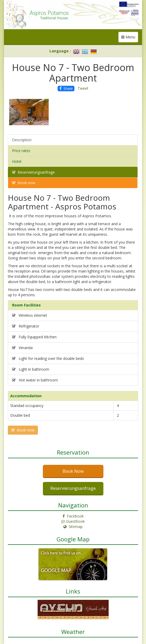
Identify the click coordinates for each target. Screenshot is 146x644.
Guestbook (73, 521)
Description (22, 140)
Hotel (17, 161)
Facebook (73, 516)
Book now (24, 183)
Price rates (21, 151)
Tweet (83, 88)
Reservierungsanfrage (33, 172)
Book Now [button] (73, 471)
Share (66, 89)
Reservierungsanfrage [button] (73, 488)
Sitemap (73, 527)
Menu (130, 38)
